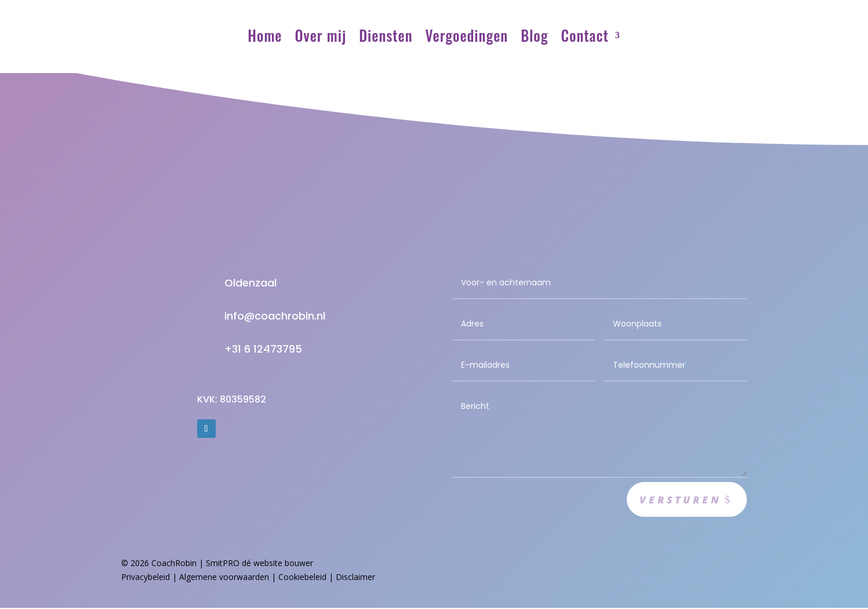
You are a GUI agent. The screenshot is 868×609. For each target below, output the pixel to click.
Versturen (678, 500)
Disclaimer (355, 578)
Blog (534, 35)
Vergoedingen (467, 35)
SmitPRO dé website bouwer (259, 564)
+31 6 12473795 (263, 349)
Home (265, 35)
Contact (585, 35)
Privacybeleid (146, 578)
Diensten (386, 35)
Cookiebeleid (302, 578)
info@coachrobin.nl (275, 316)
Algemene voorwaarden (224, 578)
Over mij (321, 35)
